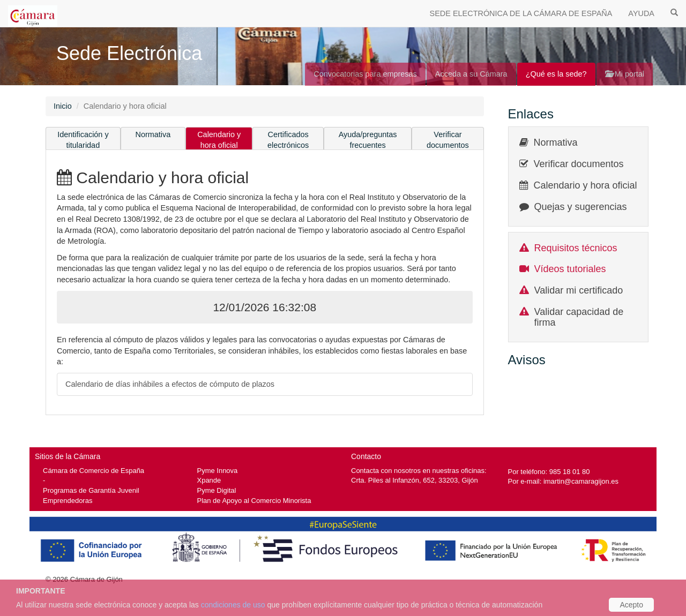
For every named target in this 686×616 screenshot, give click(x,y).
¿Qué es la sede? (556, 74)
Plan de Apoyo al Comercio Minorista (254, 501)
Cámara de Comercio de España (94, 471)
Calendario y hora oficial (219, 140)
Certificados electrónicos (288, 140)
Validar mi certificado (579, 290)
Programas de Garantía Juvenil (91, 490)
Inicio (63, 106)
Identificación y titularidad (83, 140)
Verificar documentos (448, 140)
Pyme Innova (218, 471)
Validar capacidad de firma (579, 317)
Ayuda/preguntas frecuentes (368, 140)
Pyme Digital (217, 490)
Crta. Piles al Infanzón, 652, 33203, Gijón (415, 480)
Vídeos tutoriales (570, 269)
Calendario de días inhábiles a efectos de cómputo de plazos (170, 384)
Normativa (153, 134)
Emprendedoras (68, 501)
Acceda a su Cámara (471, 74)
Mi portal (625, 74)
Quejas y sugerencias (581, 207)
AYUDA (641, 13)
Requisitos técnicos (576, 248)
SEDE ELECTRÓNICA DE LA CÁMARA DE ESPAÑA (521, 13)
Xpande (209, 480)
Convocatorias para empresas (365, 74)
